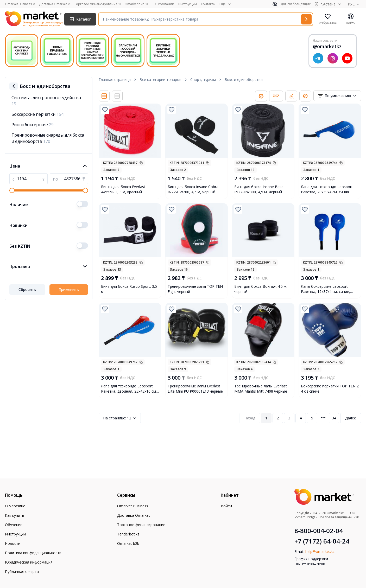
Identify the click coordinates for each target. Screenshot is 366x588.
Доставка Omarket (134, 515)
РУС (354, 4)
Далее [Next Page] (351, 418)
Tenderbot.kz (128, 534)
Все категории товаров (160, 79)
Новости (13, 543)
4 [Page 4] (301, 418)
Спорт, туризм (203, 79)
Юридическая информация (29, 562)
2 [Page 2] (278, 418)
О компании (165, 4)
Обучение (14, 525)
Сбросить (27, 289)
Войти (226, 506)
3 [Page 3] (289, 418)
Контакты (208, 4)
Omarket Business (133, 506)
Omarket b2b (128, 543)
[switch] (82, 204)
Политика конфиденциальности (33, 553)
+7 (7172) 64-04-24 (322, 541)
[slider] (12, 190)
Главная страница (115, 79)
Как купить (15, 515)
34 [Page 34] (334, 418)
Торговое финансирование (141, 525)
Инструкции (188, 4)
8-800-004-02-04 (319, 531)
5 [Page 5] (312, 418)
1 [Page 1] (266, 418)
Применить (69, 289)
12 (120, 418)
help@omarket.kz (320, 551)
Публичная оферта (22, 571)
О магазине (15, 506)
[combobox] (337, 96)
